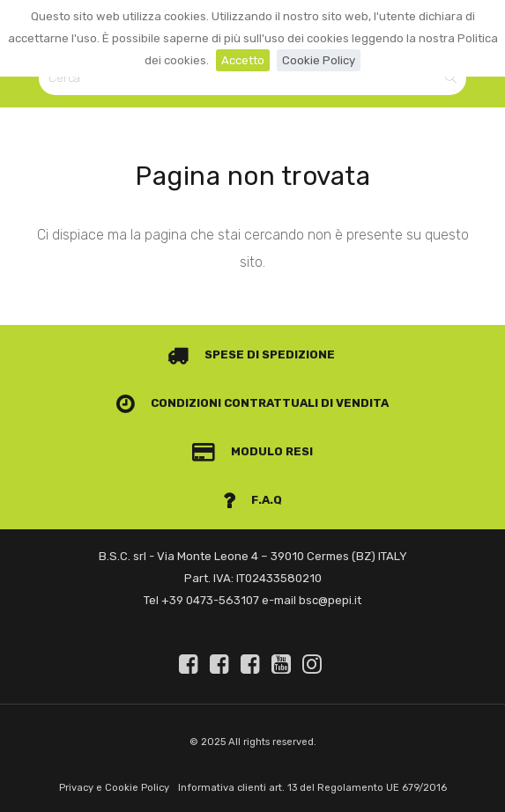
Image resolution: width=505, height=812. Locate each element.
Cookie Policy (319, 60)
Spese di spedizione (252, 354)
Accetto (243, 60)
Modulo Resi (253, 451)
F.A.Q (253, 500)
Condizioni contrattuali (218, 403)
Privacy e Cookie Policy (114, 788)
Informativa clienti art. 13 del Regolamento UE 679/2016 (312, 788)
